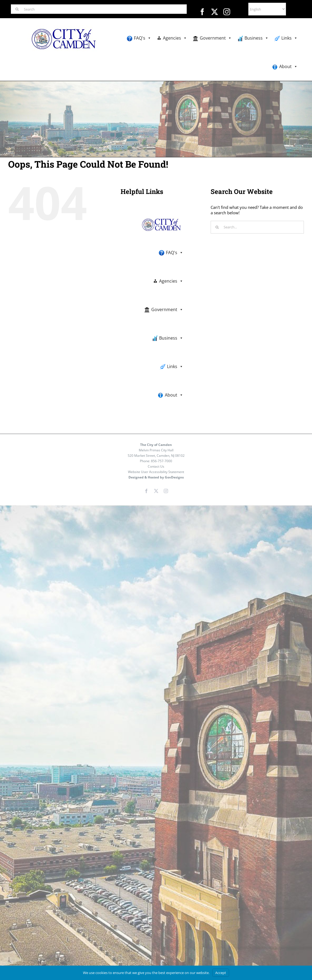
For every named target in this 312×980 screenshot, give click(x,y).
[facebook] (202, 12)
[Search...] (257, 227)
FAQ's (143, 38)
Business (257, 38)
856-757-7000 (162, 461)
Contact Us (156, 466)
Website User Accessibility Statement (156, 472)
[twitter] (215, 12)
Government (216, 38)
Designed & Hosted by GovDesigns (156, 477)
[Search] (99, 9)
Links (290, 38)
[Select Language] (267, 9)
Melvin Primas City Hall (156, 450)
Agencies (175, 38)
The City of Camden (156, 445)
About (288, 67)
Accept (221, 973)
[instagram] (227, 12)
